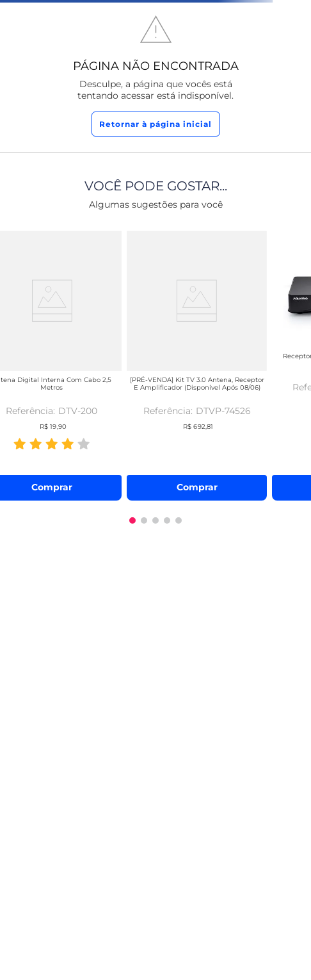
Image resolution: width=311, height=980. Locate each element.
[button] (132, 520)
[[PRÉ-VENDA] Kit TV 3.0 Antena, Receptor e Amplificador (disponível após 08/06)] (197, 363)
